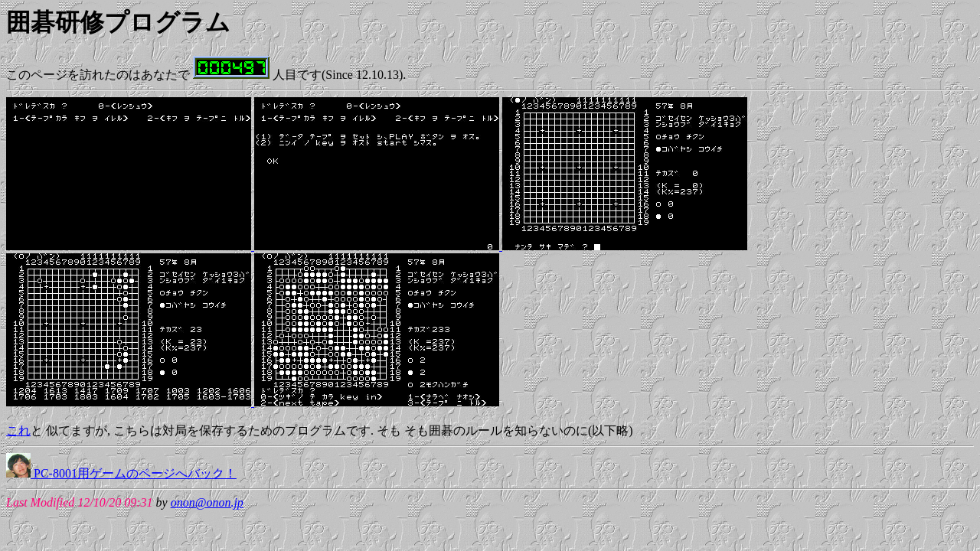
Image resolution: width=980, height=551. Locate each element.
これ (18, 430)
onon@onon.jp (207, 502)
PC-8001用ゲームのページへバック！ (121, 473)
